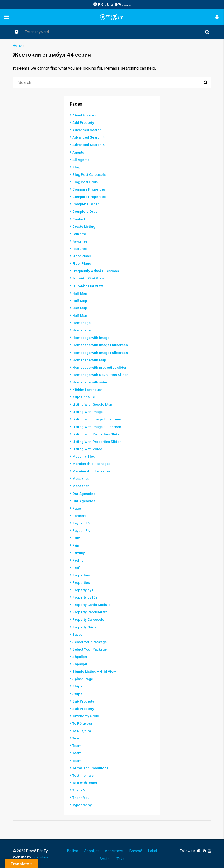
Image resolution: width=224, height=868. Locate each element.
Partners (80, 514)
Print (76, 536)
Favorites (81, 241)
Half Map (80, 292)
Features (80, 248)
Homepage (82, 322)
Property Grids (85, 625)
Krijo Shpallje (84, 396)
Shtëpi (105, 856)
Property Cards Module (93, 603)
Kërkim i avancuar (88, 388)
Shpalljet (80, 654)
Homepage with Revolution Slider (101, 374)
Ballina (73, 848)
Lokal (153, 848)
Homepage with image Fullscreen (101, 344)
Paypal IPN (82, 521)
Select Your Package (90, 640)
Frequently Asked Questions (97, 270)
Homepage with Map (90, 359)
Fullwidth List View (88, 285)
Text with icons (85, 780)
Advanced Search (88, 130)
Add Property (84, 122)
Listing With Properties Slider (98, 433)
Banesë (136, 848)
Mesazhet (81, 477)
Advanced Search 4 (89, 137)
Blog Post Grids (86, 182)
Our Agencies (84, 492)
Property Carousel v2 (91, 610)
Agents (78, 152)
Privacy (79, 551)
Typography (83, 802)
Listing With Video (88, 448)
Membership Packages (92, 462)
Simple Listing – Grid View (95, 669)
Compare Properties (90, 189)
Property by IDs (85, 595)
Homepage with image (92, 337)
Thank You (81, 788)
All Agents (81, 159)
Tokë (121, 856)
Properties (82, 573)
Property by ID (84, 588)
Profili (78, 566)
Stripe (78, 684)
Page (77, 507)
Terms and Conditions (92, 765)
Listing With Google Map (93, 403)
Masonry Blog (85, 455)
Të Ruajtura (82, 728)
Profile (78, 558)
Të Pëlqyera (83, 721)
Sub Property (84, 699)
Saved (78, 632)
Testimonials (84, 773)
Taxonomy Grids (87, 714)
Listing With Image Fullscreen (98, 418)
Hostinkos (40, 855)
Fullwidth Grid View (89, 278)
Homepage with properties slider (101, 366)
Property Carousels (89, 618)
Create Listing (84, 226)
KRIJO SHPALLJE (114, 4)
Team (77, 736)
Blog (76, 167)
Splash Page (83, 677)
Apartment (114, 848)
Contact (79, 219)
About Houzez (85, 115)
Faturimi (80, 233)
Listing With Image (88, 411)
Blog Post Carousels (90, 174)
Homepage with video (91, 381)
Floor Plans (82, 255)
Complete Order (86, 204)
